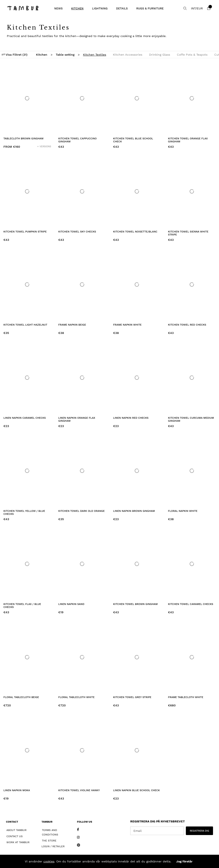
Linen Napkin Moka (17, 790)
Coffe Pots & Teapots (192, 55)
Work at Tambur (18, 842)
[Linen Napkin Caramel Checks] (27, 378)
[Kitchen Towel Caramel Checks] (192, 564)
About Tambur (16, 830)
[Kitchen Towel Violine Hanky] (82, 750)
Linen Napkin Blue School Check (136, 790)
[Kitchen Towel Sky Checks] (82, 191)
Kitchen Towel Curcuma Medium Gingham (191, 419)
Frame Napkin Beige (72, 325)
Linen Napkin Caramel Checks (25, 418)
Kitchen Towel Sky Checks (77, 232)
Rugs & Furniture (150, 8)
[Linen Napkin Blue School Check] (137, 750)
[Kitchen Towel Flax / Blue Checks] (27, 564)
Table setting (65, 55)
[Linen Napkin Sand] (82, 564)
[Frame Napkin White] (137, 285)
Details (122, 8)
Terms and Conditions (50, 832)
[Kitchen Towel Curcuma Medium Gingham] (192, 378)
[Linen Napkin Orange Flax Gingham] (82, 378)
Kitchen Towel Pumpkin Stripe (25, 232)
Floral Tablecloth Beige (21, 697)
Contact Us (15, 836)
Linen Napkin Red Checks (131, 418)
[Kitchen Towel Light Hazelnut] (27, 285)
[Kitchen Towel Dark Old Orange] (82, 471)
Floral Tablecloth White (77, 697)
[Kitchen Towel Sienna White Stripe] (192, 191)
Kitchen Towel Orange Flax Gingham (188, 140)
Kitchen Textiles (95, 55)
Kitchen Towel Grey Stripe (132, 697)
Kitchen (77, 8)
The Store (49, 841)
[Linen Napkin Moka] (27, 750)
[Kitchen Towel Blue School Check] (137, 98)
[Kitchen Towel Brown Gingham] (137, 564)
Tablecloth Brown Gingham (23, 138)
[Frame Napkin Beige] (82, 285)
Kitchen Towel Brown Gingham (135, 604)
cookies (49, 861)
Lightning (100, 8)
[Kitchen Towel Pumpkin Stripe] (27, 191)
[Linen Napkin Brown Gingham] (137, 471)
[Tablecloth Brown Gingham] (27, 98)
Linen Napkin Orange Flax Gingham (77, 419)
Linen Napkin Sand (71, 604)
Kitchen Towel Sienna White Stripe (188, 233)
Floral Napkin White (183, 511)
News (58, 8)
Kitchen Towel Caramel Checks (191, 604)
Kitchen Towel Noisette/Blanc (135, 232)
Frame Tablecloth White (186, 697)
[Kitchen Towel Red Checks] (192, 285)
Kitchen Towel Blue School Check (133, 140)
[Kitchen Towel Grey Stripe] (137, 657)
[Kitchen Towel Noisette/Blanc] (137, 191)
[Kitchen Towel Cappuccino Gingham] (82, 98)
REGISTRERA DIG (199, 831)
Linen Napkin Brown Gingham (134, 511)
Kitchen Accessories (128, 55)
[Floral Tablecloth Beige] (27, 657)
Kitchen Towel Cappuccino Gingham (78, 140)
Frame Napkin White (127, 325)
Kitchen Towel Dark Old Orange (82, 511)
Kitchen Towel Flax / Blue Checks (22, 606)
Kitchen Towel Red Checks (187, 325)
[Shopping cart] (209, 8)
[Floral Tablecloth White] (82, 657)
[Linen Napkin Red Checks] (137, 378)
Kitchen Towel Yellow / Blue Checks (24, 512)
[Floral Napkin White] (192, 471)
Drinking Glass (160, 55)
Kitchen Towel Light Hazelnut (25, 325)
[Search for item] (185, 8)
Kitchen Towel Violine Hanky (79, 790)
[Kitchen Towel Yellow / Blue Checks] (27, 471)
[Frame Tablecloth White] (192, 657)
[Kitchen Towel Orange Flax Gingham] (192, 98)
